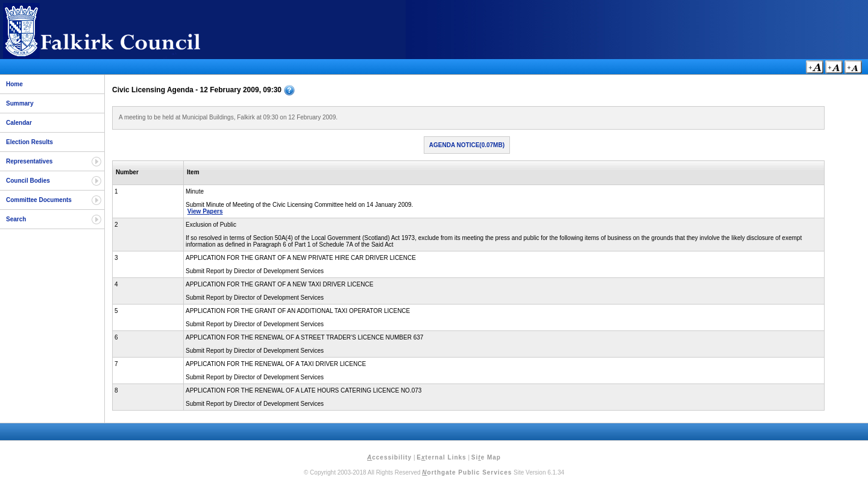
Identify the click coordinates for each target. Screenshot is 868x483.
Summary (20, 103)
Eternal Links (441, 457)
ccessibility (389, 457)
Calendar (19, 123)
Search (16, 219)
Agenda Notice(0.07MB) (467, 145)
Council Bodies (28, 181)
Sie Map (486, 457)
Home (14, 84)
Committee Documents (39, 200)
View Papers (205, 211)
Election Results (30, 142)
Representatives (29, 161)
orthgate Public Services (467, 472)
